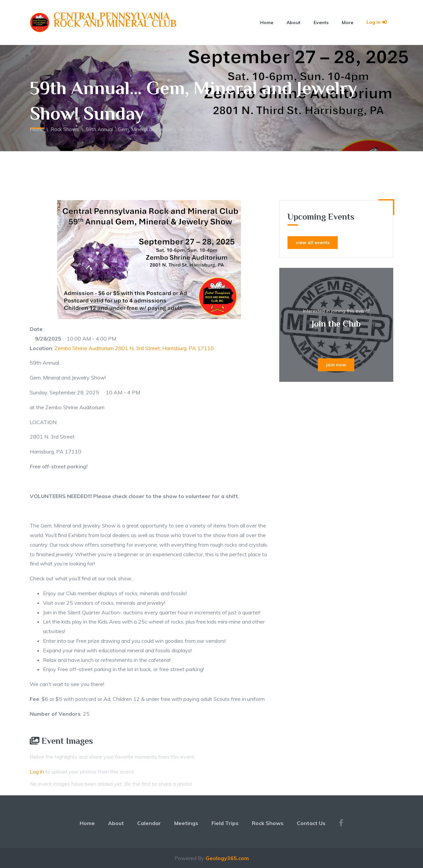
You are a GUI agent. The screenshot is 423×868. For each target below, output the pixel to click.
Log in (377, 22)
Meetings (186, 823)
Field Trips (225, 823)
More (347, 22)
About (293, 22)
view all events (313, 242)
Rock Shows (65, 129)
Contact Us (311, 823)
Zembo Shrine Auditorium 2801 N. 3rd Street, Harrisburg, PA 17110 (134, 348)
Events (321, 22)
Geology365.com (227, 858)
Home (267, 22)
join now (336, 365)
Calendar (149, 823)
